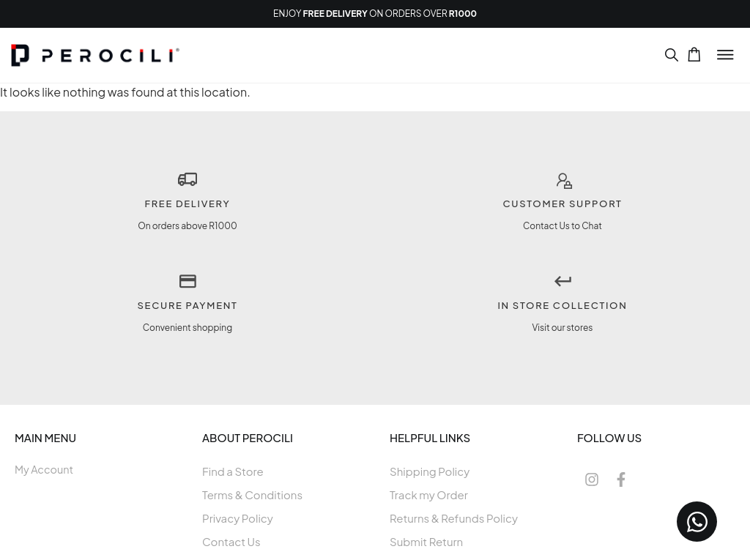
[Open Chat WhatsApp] (697, 522)
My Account (44, 469)
